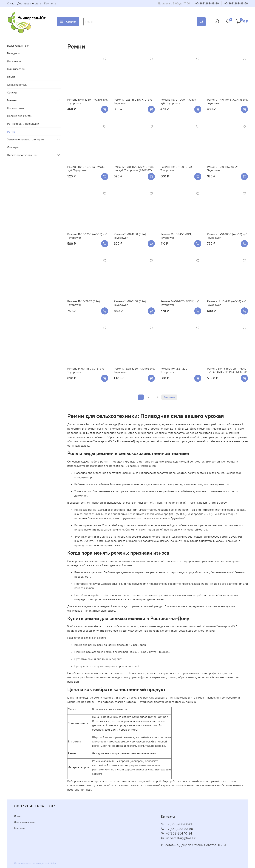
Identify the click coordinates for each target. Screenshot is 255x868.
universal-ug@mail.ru (179, 838)
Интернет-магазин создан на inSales (35, 863)
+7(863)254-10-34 (177, 833)
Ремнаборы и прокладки (23, 124)
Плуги (11, 77)
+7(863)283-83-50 (236, 3)
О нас (11, 3)
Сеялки (12, 92)
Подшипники (15, 108)
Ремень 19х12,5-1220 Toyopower (174, 370)
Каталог (68, 22)
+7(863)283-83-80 (207, 3)
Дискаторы (14, 61)
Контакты (50, 3)
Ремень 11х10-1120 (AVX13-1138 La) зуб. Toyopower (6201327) (134, 169)
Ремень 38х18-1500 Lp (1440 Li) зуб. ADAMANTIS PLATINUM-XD (227, 370)
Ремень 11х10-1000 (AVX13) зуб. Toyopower (178, 101)
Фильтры (13, 147)
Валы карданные (18, 46)
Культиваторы (16, 69)
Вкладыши (14, 53)
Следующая (169, 397)
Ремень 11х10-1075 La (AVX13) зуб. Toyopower (86, 169)
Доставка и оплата (29, 3)
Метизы (12, 100)
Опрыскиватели (17, 85)
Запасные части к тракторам (25, 139)
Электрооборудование (22, 155)
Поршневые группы (20, 116)
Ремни (11, 132)
